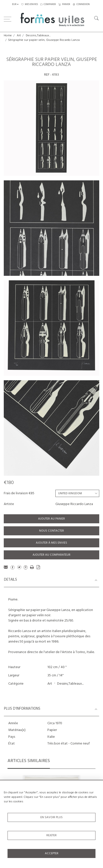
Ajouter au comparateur (52, 555)
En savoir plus (52, 817)
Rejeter (52, 835)
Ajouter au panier (52, 519)
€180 (9, 483)
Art (19, 36)
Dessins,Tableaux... (38, 36)
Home (8, 36)
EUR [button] (14, 4)
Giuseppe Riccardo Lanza (74, 504)
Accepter (52, 853)
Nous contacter (52, 531)
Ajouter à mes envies (52, 543)
